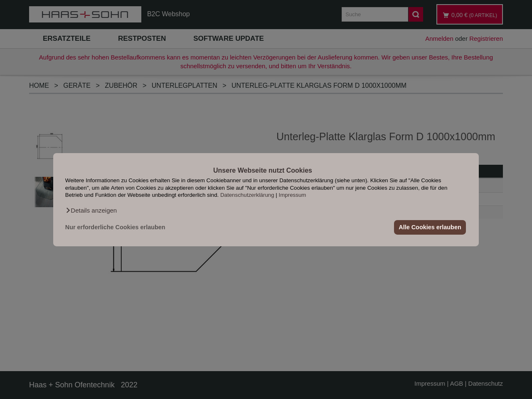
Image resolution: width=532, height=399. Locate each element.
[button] (91, 210)
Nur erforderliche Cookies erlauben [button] (115, 227)
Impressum (293, 195)
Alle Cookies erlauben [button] (430, 227)
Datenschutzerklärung (247, 195)
